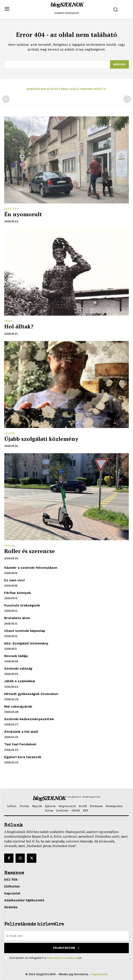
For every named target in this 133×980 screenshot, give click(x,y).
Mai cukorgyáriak (18, 706)
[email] (66, 936)
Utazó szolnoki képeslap (25, 631)
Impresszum (100, 974)
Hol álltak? (19, 326)
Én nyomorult (23, 214)
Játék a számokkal (20, 681)
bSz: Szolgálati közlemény (26, 643)
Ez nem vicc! (14, 580)
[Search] (119, 64)
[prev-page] (6, 99)
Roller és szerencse (30, 551)
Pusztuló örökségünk (22, 605)
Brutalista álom (17, 618)
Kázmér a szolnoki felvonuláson (31, 568)
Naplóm (9, 546)
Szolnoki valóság (18, 668)
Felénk (10, 434)
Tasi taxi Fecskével (20, 744)
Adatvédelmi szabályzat (62, 958)
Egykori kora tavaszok (23, 757)
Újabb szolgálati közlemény (41, 439)
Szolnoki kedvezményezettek (29, 719)
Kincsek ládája (16, 656)
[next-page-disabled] (127, 99)
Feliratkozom (67, 948)
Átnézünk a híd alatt (21, 732)
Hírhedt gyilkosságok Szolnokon (31, 694)
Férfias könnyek (18, 593)
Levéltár (11, 209)
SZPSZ (8, 321)
